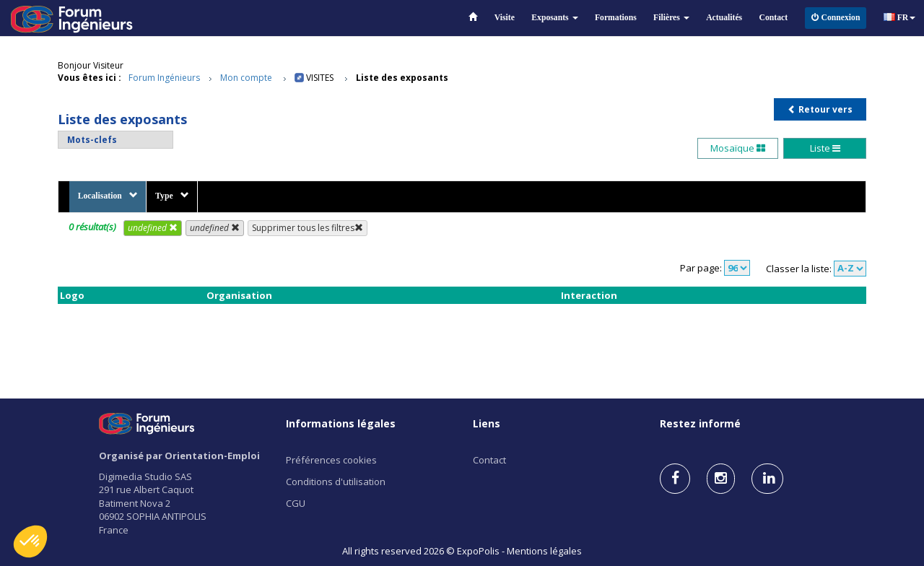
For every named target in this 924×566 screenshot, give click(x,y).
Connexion (836, 18)
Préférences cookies (331, 460)
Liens (487, 423)
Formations (616, 18)
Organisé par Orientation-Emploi (179, 456)
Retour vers (820, 109)
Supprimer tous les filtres (308, 228)
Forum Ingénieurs (164, 78)
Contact (774, 18)
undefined (153, 228)
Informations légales (341, 423)
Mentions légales (544, 551)
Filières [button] (671, 18)
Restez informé (700, 423)
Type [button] (172, 196)
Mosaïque (738, 148)
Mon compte (246, 78)
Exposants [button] (554, 18)
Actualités (724, 18)
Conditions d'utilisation (336, 482)
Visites (320, 78)
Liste (825, 148)
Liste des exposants (402, 78)
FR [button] (900, 18)
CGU (296, 503)
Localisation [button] (108, 196)
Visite (505, 18)
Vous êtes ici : (90, 78)
